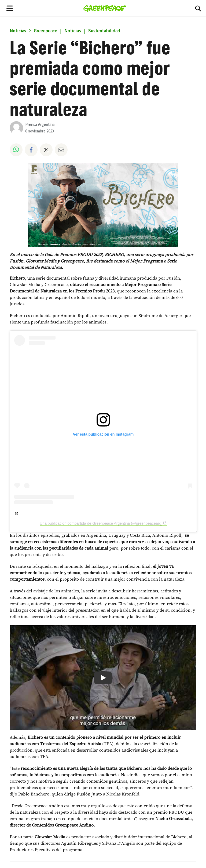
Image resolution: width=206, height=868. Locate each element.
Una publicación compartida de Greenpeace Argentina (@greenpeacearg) (101, 523)
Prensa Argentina (40, 125)
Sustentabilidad (104, 31)
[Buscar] (198, 8)
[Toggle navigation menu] (10, 8)
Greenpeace (45, 31)
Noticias (18, 31)
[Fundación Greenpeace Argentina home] (105, 8)
